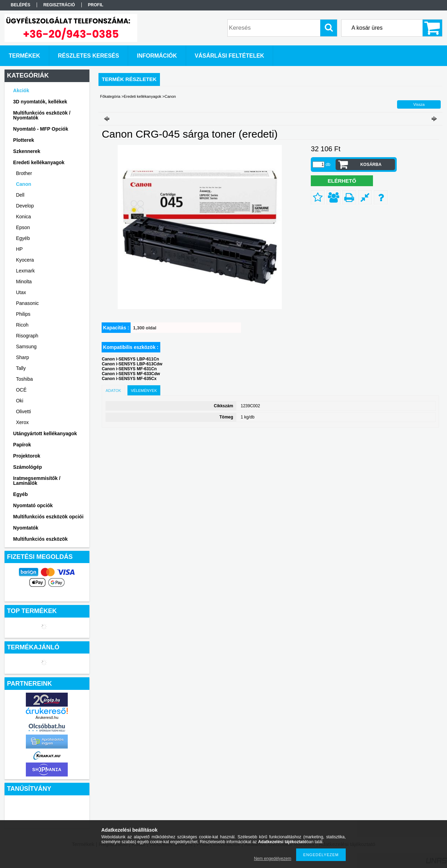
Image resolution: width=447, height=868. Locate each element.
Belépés (21, 5)
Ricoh (22, 325)
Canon (24, 184)
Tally (21, 368)
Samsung (26, 347)
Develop (25, 206)
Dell (20, 195)
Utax (21, 292)
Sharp (23, 357)
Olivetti (24, 411)
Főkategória (110, 96)
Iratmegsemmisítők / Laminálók (37, 481)
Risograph (27, 336)
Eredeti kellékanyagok (142, 96)
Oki (20, 401)
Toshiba (24, 379)
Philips (23, 314)
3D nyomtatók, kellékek (40, 102)
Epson (23, 227)
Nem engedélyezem (273, 859)
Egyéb (23, 238)
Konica (24, 217)
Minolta (24, 282)
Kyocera (25, 260)
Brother (24, 173)
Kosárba (371, 165)
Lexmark (25, 271)
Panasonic (27, 303)
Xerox (23, 422)
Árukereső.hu (47, 717)
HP (19, 249)
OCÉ (21, 390)
